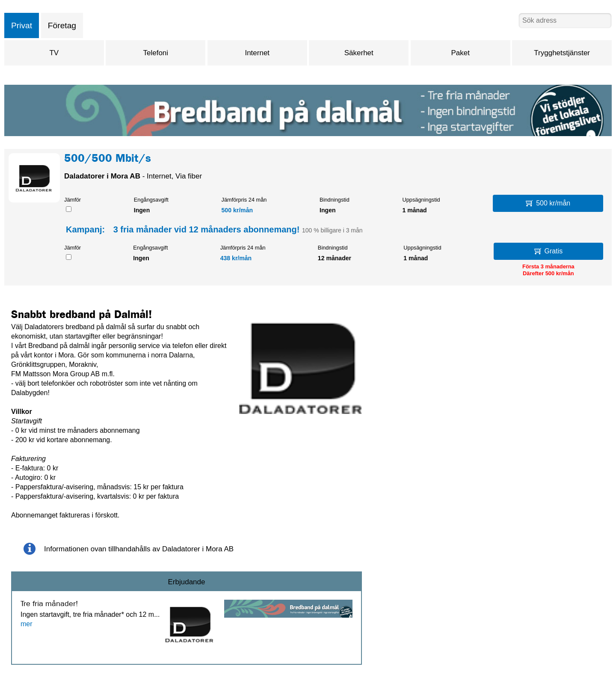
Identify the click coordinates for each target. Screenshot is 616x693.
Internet (257, 53)
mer (27, 624)
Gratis (549, 251)
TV (54, 53)
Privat (22, 25)
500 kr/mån (237, 210)
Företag (62, 25)
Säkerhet (359, 53)
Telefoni (156, 53)
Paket (460, 53)
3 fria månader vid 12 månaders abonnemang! (207, 229)
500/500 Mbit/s (108, 160)
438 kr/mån (236, 258)
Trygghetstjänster (562, 53)
